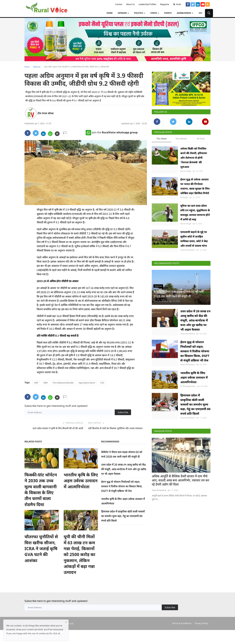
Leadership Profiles (147, 4)
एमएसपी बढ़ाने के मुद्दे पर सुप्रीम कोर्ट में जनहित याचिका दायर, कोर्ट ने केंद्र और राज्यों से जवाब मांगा (194, 239)
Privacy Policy (201, 623)
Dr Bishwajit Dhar (188, 386)
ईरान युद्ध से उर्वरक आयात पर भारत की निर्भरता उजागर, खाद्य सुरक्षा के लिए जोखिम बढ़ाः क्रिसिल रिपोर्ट (195, 186)
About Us (130, 4)
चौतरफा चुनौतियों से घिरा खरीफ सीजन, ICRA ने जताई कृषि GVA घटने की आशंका (41, 549)
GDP (36, 383)
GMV (46, 383)
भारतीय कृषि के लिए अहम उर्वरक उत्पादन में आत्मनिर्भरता (81, 481)
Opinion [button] (123, 13)
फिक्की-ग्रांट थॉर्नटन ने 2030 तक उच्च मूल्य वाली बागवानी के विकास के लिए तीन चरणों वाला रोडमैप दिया (41, 490)
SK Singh (184, 197)
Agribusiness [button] (185, 13)
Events (168, 13)
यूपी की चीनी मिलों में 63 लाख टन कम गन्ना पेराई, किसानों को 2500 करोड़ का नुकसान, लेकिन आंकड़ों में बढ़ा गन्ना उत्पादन (79, 554)
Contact (119, 4)
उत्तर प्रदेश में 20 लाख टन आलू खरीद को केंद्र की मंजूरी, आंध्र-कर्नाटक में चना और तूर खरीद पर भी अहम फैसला (124, 469)
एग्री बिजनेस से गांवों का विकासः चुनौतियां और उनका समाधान (115, 428)
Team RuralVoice (188, 250)
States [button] (155, 13)
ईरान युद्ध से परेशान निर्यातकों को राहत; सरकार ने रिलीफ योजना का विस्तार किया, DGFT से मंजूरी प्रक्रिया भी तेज (122, 486)
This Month (181, 139)
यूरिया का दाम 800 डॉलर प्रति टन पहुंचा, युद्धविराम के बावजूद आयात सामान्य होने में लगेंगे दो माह (195, 213)
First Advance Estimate (63, 383)
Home (110, 13)
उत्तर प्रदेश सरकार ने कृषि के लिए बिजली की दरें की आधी (58, 428)
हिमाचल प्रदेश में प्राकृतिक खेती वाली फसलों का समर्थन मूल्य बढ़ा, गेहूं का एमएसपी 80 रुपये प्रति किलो (123, 516)
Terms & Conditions (182, 623)
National (37, 67)
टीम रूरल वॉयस (46, 113)
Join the (112, 132)
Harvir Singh (186, 171)
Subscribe (123, 412)
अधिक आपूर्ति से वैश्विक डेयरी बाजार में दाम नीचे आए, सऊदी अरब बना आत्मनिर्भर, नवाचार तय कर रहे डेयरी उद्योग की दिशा (180, 480)
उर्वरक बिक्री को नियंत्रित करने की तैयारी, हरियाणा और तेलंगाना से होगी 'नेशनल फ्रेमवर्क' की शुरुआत (194, 158)
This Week (162, 139)
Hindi (178, 4)
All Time (201, 139)
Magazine (165, 4)
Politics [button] (140, 13)
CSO (102, 383)
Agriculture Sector (87, 383)
